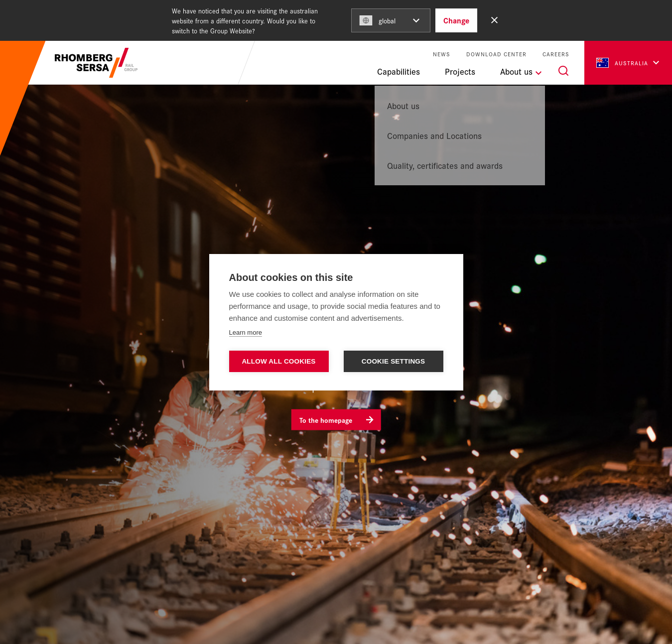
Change (456, 20)
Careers (556, 54)
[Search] (563, 71)
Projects (460, 71)
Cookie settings (394, 361)
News (442, 54)
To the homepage (326, 419)
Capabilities (399, 71)
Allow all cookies (278, 361)
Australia (622, 63)
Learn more (246, 332)
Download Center (496, 54)
